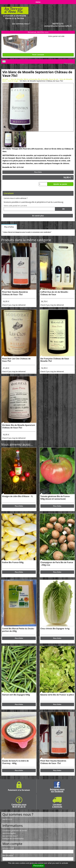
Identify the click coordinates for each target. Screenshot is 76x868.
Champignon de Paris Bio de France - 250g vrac (57, 564)
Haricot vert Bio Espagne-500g (16, 695)
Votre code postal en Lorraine (15, 206)
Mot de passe (8, 856)
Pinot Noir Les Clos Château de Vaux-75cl (16, 360)
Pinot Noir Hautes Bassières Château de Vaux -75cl (15, 293)
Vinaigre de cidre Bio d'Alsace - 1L (18, 496)
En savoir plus (38, 216)
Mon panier (69, 63)
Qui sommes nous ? (21, 24)
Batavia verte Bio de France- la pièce (57, 695)
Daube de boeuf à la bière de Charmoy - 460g (15, 762)
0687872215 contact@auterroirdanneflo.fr (58, 25)
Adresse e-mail (8, 848)
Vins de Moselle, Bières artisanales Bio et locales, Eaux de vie (34, 79)
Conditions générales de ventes (15, 830)
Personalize (38, 866)
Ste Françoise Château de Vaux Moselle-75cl (55, 360)
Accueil (5, 79)
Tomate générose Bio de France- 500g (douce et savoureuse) (55, 498)
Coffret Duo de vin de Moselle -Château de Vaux (55, 293)
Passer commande (38, 55)
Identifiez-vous (43, 32)
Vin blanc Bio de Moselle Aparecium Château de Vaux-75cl (19, 426)
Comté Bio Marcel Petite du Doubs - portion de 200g (18, 630)
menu (38, 2)
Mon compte (12, 844)
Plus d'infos (38, 172)
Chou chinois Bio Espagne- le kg (55, 629)
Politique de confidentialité (13, 839)
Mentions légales (9, 833)
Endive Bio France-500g (13, 562)
